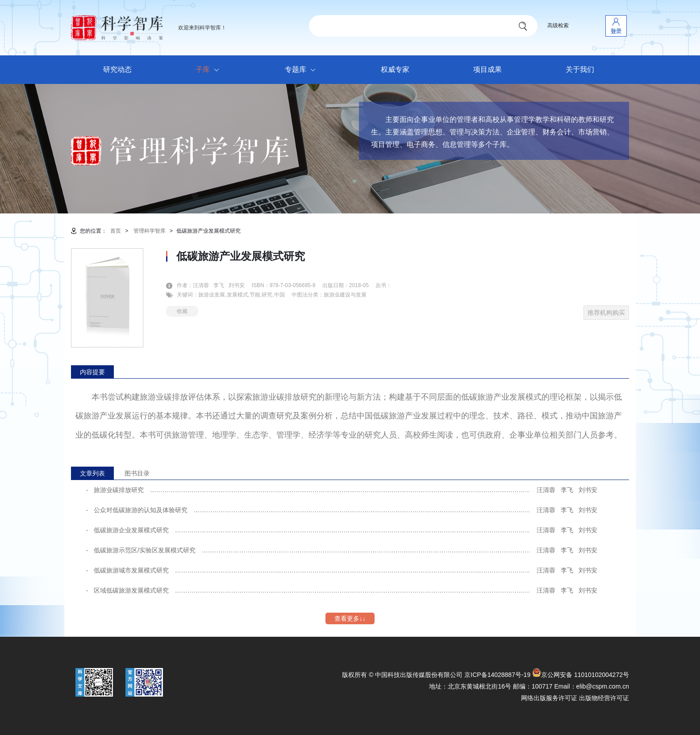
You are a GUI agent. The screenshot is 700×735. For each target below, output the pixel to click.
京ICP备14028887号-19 (497, 675)
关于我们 (580, 69)
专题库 (302, 70)
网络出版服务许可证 (549, 698)
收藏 (182, 311)
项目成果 (487, 69)
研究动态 (117, 69)
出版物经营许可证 (604, 698)
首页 (116, 231)
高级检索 (558, 25)
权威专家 (395, 69)
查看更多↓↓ (350, 618)
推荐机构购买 (606, 313)
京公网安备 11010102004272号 (581, 675)
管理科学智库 (150, 231)
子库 (210, 70)
